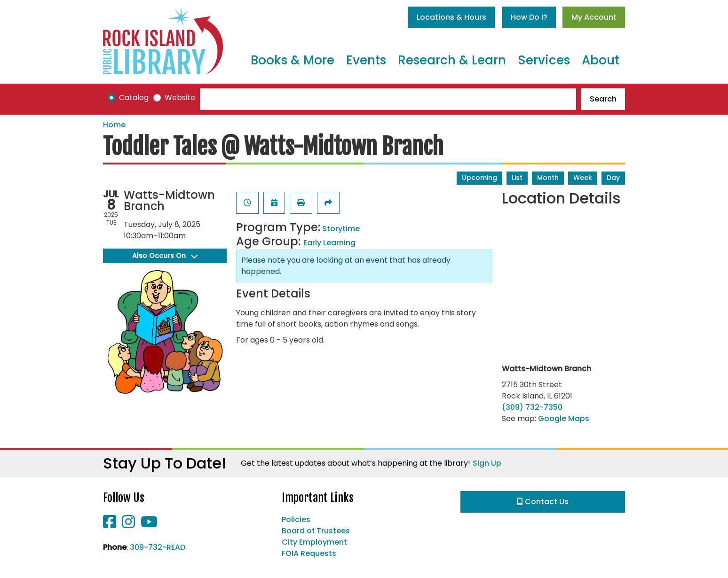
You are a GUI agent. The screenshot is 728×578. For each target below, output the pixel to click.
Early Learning (329, 243)
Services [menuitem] (544, 60)
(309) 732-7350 (532, 407)
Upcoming (479, 178)
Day (613, 178)
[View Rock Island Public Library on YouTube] (149, 525)
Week (583, 178)
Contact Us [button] (543, 502)
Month (548, 178)
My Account (594, 17)
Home (114, 125)
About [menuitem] (601, 60)
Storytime (341, 229)
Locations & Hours (451, 17)
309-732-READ (158, 547)
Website (180, 98)
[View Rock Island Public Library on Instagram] (129, 525)
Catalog (134, 98)
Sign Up (487, 463)
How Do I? (529, 17)
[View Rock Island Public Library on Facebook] (111, 525)
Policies (296, 519)
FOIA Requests (309, 553)
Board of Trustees (316, 531)
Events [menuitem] (366, 60)
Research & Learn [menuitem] (452, 60)
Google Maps (564, 418)
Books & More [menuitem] (293, 60)
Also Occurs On (165, 256)
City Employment (314, 542)
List (517, 178)
